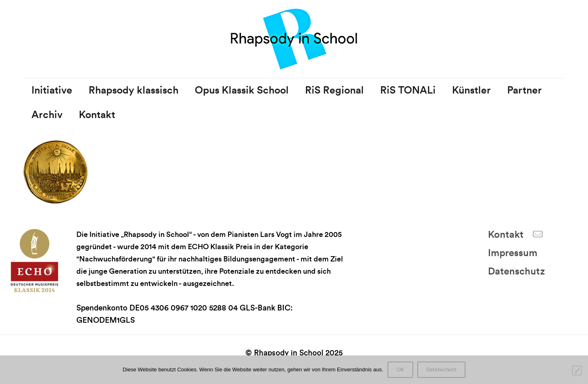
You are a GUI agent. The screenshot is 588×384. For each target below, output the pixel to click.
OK (400, 370)
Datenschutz (516, 272)
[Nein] (577, 371)
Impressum (513, 253)
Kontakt (506, 235)
